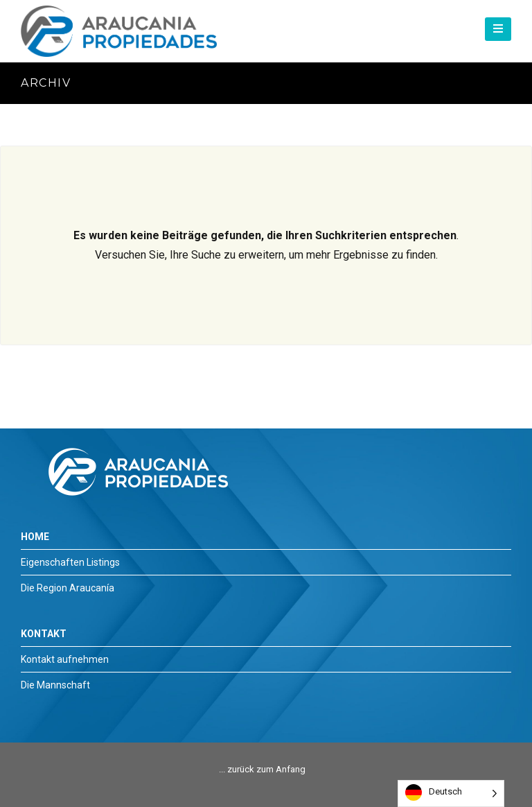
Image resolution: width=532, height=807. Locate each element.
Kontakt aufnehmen (65, 659)
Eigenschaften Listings (70, 562)
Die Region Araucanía (68, 588)
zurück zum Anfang (266, 769)
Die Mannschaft (55, 685)
